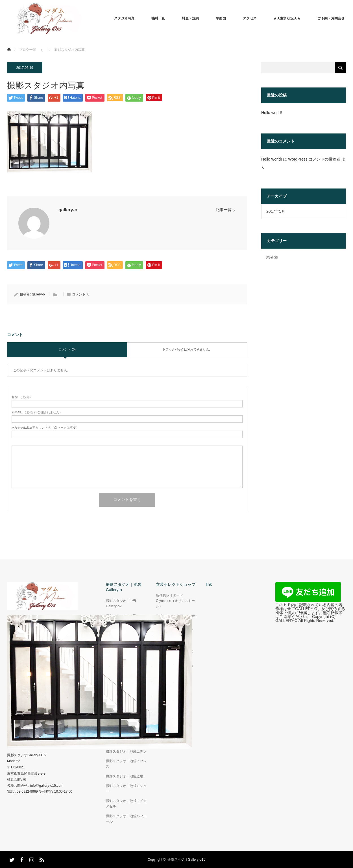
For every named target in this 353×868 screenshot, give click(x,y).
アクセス (250, 18)
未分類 (272, 257)
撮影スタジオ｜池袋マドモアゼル (126, 804)
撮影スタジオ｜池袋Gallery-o (124, 587)
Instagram (31, 859)
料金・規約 (190, 18)
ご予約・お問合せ (331, 18)
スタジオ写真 (124, 18)
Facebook (21, 859)
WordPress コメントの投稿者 (314, 159)
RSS (41, 859)
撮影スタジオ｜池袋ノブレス (126, 764)
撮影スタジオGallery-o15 (186, 860)
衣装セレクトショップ (176, 584)
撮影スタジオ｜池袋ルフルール (126, 819)
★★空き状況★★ (287, 18)
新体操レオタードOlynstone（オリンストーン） (175, 601)
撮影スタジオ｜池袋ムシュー (126, 789)
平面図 (221, 18)
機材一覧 (158, 18)
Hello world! (272, 113)
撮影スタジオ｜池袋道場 (125, 776)
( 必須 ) (21, 397)
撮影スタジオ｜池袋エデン (126, 751)
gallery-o (68, 210)
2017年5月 (276, 211)
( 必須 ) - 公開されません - (36, 412)
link (209, 584)
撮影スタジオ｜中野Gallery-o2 (121, 603)
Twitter (11, 859)
